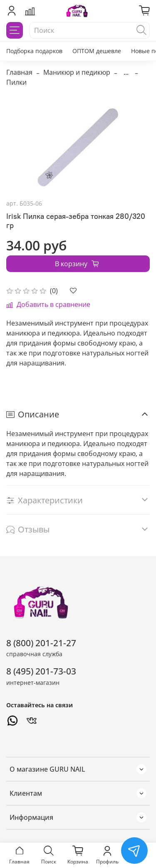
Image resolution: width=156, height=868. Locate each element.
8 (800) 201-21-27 (41, 643)
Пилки (16, 82)
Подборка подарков (34, 51)
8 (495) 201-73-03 (41, 671)
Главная (19, 72)
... (126, 72)
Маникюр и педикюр (77, 72)
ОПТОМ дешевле (97, 51)
